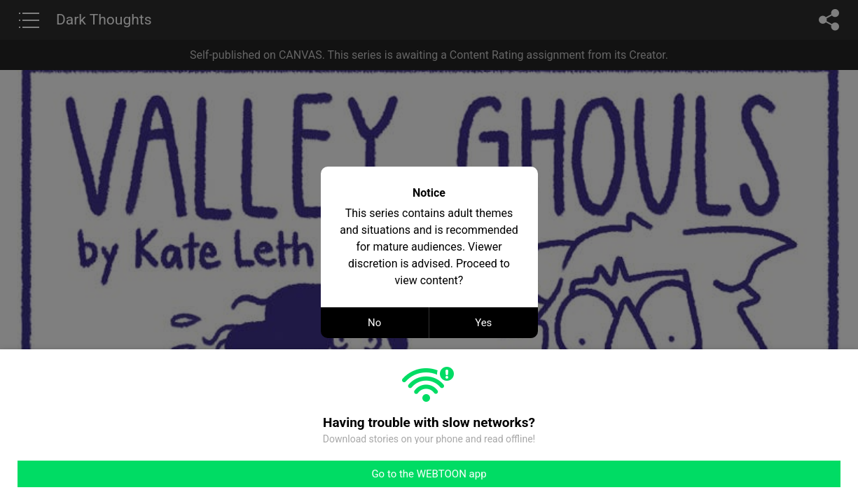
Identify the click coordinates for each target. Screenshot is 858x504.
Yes (483, 323)
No (374, 323)
